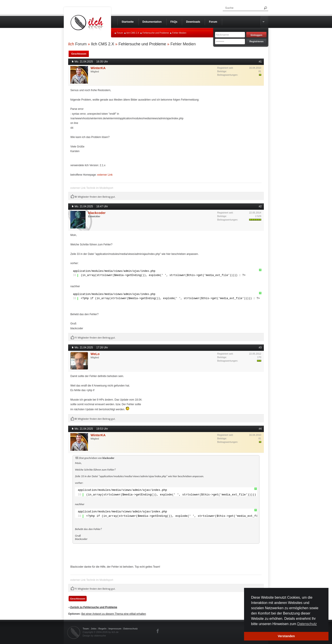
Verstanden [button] (286, 636)
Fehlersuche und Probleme (156, 33)
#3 (260, 348)
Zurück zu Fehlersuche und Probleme (94, 607)
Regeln (103, 629)
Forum (120, 33)
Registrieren (256, 41)
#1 (260, 62)
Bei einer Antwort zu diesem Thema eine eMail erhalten (114, 614)
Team (86, 629)
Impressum (115, 629)
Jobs (94, 629)
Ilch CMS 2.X (133, 33)
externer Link (105, 175)
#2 (260, 206)
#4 (260, 429)
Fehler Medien (179, 33)
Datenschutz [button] (307, 624)
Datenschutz (130, 629)
